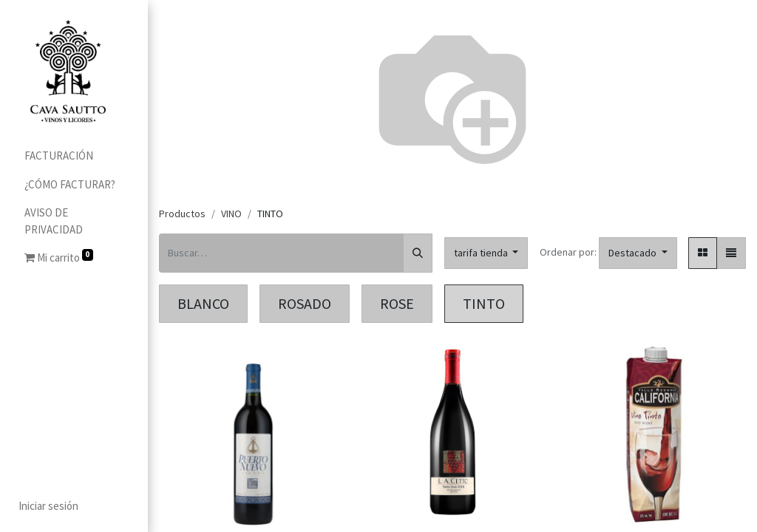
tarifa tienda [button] (482, 253)
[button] (638, 253)
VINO (231, 214)
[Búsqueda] (418, 253)
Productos (182, 214)
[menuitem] (74, 156)
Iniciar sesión (48, 506)
